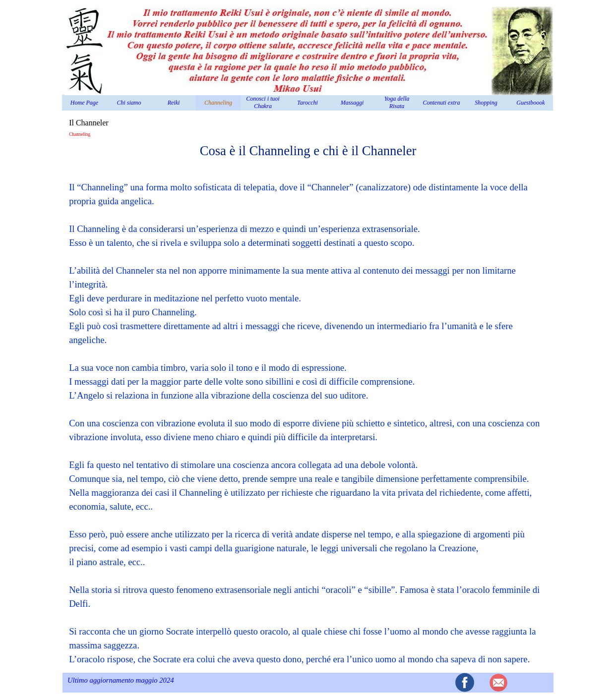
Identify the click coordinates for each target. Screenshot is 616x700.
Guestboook (530, 103)
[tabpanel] (308, 404)
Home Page (84, 103)
